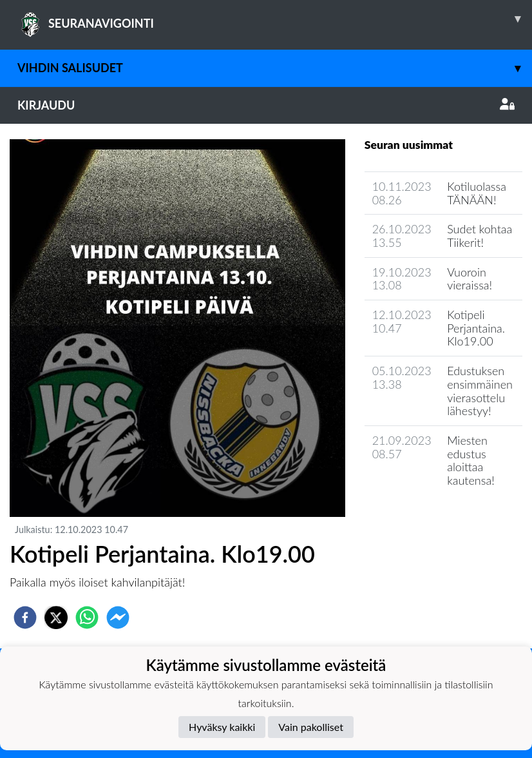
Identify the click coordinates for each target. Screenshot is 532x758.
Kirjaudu (266, 105)
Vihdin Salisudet (275, 68)
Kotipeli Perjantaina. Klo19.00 (476, 328)
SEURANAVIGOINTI (275, 19)
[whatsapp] (87, 617)
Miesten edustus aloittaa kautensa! (471, 460)
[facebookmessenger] (118, 617)
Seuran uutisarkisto (422, 517)
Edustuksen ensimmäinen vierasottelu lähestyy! (480, 391)
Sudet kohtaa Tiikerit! (480, 236)
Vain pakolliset (311, 727)
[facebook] (25, 617)
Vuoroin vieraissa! (470, 279)
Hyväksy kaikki (222, 727)
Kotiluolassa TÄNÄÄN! (477, 193)
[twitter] (56, 617)
